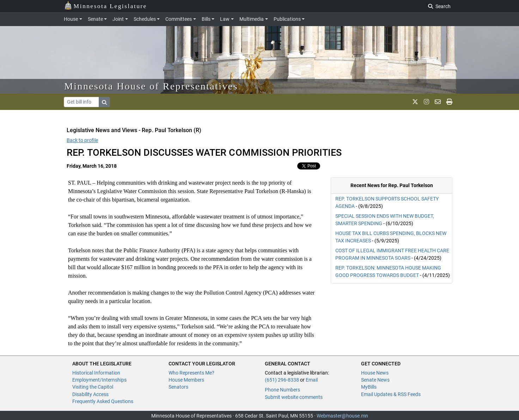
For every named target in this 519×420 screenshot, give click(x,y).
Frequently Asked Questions (103, 401)
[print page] (449, 102)
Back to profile (82, 140)
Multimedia (252, 19)
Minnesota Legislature (106, 5)
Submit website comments (294, 397)
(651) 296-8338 (282, 380)
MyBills (369, 387)
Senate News (375, 380)
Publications (287, 19)
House (71, 19)
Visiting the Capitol (93, 387)
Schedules (145, 19)
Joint (118, 19)
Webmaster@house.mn (342, 416)
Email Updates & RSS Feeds (391, 394)
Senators (178, 387)
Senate (95, 19)
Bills (206, 19)
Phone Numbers (282, 390)
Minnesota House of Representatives (151, 86)
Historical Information (96, 373)
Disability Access (90, 394)
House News (375, 373)
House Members (186, 380)
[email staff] (438, 102)
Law (225, 19)
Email (312, 380)
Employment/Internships (99, 380)
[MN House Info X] (415, 102)
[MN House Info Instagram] (426, 102)
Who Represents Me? (191, 373)
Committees (179, 19)
